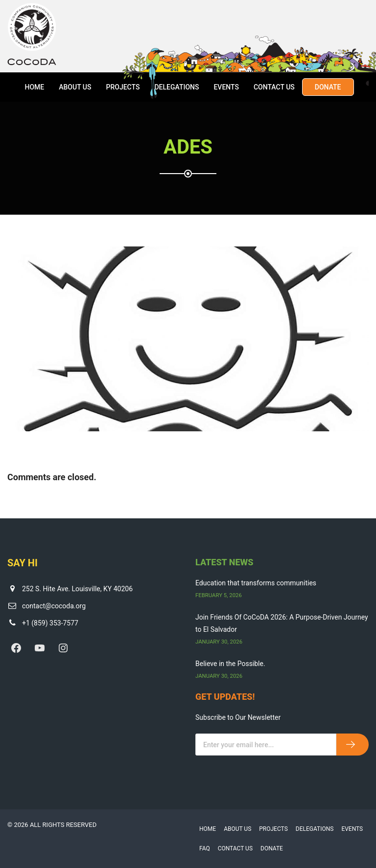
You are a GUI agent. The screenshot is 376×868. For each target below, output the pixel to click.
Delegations (176, 87)
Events (226, 87)
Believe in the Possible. (230, 664)
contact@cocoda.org (54, 606)
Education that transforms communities (256, 583)
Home (34, 87)
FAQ (205, 848)
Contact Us (274, 87)
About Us (75, 87)
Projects (123, 87)
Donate (328, 87)
